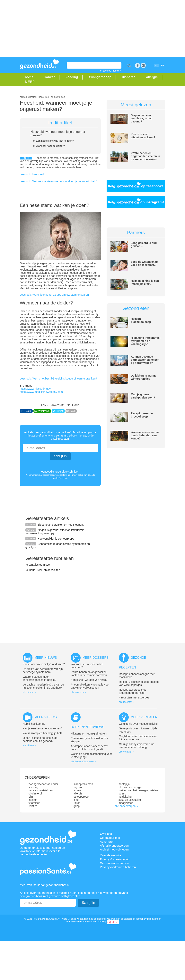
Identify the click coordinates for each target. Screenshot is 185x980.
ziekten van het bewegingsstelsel (139, 790)
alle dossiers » (78, 692)
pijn (31, 797)
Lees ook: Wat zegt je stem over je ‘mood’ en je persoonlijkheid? (59, 181)
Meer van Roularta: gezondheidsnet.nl (45, 885)
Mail (73, 411)
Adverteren (107, 842)
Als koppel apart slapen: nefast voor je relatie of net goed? (89, 748)
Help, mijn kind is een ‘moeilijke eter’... (145, 282)
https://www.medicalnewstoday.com (41, 392)
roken (77, 803)
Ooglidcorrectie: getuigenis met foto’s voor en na (138, 738)
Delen (28, 411)
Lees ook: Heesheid (32, 174)
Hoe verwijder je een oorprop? (56, 539)
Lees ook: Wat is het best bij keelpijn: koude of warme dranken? (58, 379)
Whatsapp (44, 411)
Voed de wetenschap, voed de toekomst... (145, 263)
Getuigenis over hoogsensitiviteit (139, 724)
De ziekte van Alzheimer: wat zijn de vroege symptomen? (43, 670)
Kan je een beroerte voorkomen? (43, 728)
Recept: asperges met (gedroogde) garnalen (132, 691)
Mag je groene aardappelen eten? (143, 396)
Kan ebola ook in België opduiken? (44, 664)
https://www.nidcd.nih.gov (35, 389)
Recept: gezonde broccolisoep (142, 415)
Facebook (138, 65)
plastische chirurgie (130, 787)
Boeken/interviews (87, 727)
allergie (152, 77)
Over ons (106, 834)
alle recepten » (127, 702)
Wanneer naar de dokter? (50, 146)
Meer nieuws (46, 658)
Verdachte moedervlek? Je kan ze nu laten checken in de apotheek (43, 686)
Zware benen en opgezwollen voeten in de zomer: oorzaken (145, 156)
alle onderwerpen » (126, 806)
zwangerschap (100, 77)
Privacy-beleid (77, 475)
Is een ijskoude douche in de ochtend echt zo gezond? (40, 739)
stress (122, 793)
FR (163, 66)
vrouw (77, 790)
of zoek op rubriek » (111, 71)
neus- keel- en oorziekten (45, 570)
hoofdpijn (124, 784)
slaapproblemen (83, 784)
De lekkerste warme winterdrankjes (144, 377)
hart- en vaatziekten (41, 790)
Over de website (110, 855)
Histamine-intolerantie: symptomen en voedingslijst (146, 341)
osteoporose (81, 797)
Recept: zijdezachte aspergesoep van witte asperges (139, 683)
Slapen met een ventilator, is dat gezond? (141, 118)
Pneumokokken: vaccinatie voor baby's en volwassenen (90, 686)
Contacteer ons (110, 838)
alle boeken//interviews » (84, 762)
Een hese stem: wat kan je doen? (55, 141)
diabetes (129, 77)
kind (76, 800)
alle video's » (29, 745)
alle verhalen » (127, 752)
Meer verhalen (144, 717)
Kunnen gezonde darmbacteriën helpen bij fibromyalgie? (145, 360)
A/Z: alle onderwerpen (114, 845)
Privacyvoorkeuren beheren (118, 867)
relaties (33, 806)
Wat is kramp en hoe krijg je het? (43, 733)
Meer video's (46, 717)
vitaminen (34, 803)
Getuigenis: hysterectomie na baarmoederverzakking (137, 746)
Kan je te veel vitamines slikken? (143, 136)
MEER (30, 82)
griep (77, 806)
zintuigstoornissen (40, 565)
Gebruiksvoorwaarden (114, 863)
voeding (72, 77)
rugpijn (78, 787)
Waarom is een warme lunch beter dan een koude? (145, 435)
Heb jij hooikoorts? (34, 724)
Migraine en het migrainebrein (89, 734)
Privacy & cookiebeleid (115, 859)
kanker (50, 77)
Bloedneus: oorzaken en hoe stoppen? (61, 525)
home (29, 77)
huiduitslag (125, 797)
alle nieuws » (29, 692)
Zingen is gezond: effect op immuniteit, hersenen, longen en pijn (55, 532)
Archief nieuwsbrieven (114, 849)
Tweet (60, 411)
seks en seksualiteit (130, 800)
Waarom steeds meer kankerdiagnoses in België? (39, 678)
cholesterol (35, 793)
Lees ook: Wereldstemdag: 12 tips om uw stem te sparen (54, 295)
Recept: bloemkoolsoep (141, 320)
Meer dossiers (96, 658)
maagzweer (126, 803)
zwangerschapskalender (43, 784)
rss (143, 65)
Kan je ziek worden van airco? (89, 680)
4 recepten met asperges (134, 697)
